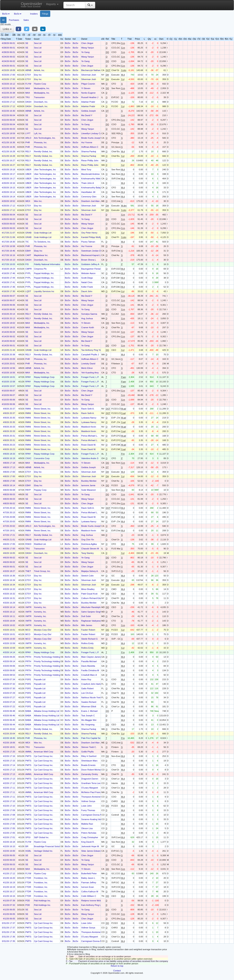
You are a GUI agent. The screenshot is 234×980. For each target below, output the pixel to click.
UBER (28, 170)
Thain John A (88, 183)
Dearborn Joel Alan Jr (92, 201)
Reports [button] (52, 4)
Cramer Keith (88, 327)
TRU (28, 97)
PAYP (28, 490)
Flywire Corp (40, 84)
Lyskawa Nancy (89, 418)
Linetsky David (88, 364)
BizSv (68, 43)
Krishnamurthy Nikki (91, 179)
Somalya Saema (89, 314)
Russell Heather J (90, 97)
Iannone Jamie (88, 485)
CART (28, 255)
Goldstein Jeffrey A (90, 264)
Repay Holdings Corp (44, 377)
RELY (28, 151)
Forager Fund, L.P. (90, 377)
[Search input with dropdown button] (74, 5)
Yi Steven (86, 88)
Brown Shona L (89, 260)
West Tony (86, 170)
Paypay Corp (40, 490)
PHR (28, 142)
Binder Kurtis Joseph (91, 138)
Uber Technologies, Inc (45, 170)
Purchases (14, 20)
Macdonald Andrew (90, 174)
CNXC (28, 458)
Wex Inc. (38, 201)
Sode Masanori (89, 490)
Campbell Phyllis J (90, 355)
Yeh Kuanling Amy (90, 373)
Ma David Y (87, 115)
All (3, 20)
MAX (28, 88)
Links (7, 29)
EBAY (28, 251)
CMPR (28, 269)
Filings (45, 14)
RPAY (28, 377)
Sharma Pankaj (89, 151)
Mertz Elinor (87, 368)
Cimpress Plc (40, 269)
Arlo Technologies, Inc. (45, 138)
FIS (27, 264)
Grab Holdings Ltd (43, 233)
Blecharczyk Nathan (91, 70)
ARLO (28, 138)
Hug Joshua (87, 318)
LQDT (28, 291)
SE (27, 43)
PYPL (28, 273)
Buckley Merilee (89, 481)
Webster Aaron (88, 273)
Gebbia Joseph (89, 111)
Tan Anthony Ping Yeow (93, 350)
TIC (27, 242)
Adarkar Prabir (88, 102)
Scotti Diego (87, 278)
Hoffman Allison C (90, 147)
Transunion (39, 97)
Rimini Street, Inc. (43, 409)
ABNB (28, 70)
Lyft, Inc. (38, 133)
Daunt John (87, 291)
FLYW (28, 84)
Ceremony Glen (89, 197)
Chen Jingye (87, 43)
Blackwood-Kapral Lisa (92, 255)
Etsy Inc (38, 75)
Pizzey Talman (88, 242)
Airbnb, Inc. (39, 70)
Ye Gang (85, 52)
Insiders (34, 14)
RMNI (28, 409)
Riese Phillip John (90, 160)
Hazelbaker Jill (88, 192)
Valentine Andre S (90, 458)
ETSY (28, 75)
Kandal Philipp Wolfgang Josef (96, 237)
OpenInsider (32, 5)
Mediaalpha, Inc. (42, 88)
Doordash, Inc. (41, 102)
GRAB (28, 233)
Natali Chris (87, 282)
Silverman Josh (89, 75)
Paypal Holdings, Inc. (44, 273)
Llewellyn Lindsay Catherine (95, 133)
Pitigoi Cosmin (88, 84)
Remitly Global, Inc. (43, 151)
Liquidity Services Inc (44, 291)
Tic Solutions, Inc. (42, 242)
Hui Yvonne (87, 142)
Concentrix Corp (42, 458)
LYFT (28, 133)
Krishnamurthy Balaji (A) (93, 188)
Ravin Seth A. (88, 409)
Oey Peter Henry (89, 233)
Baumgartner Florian (91, 269)
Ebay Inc (38, 251)
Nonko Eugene (88, 93)
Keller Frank (87, 287)
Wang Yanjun (88, 48)
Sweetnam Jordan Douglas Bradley (98, 251)
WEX (28, 201)
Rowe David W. (89, 445)
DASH (28, 102)
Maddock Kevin (89, 427)
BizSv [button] (6, 14)
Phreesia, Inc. (41, 142)
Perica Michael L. (90, 436)
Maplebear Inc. (41, 255)
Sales (26, 20)
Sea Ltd (38, 43)
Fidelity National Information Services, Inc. (54, 264)
